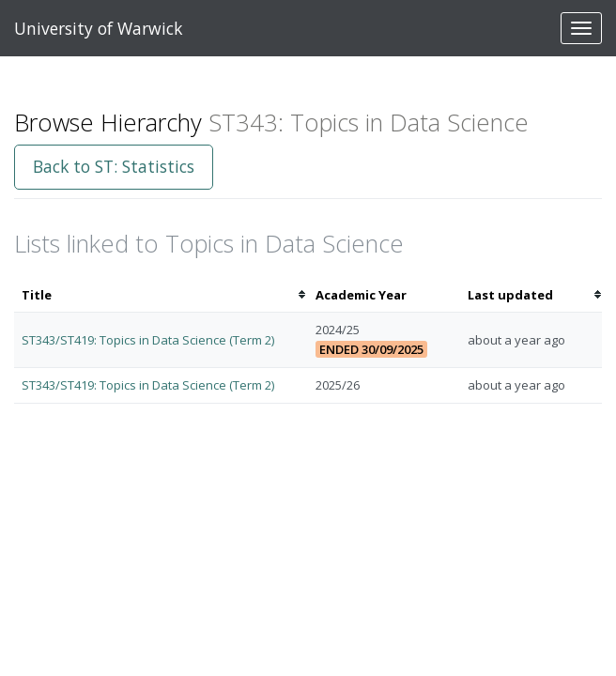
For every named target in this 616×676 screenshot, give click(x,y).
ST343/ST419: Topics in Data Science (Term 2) (148, 340)
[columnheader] (161, 295)
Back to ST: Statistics (114, 166)
